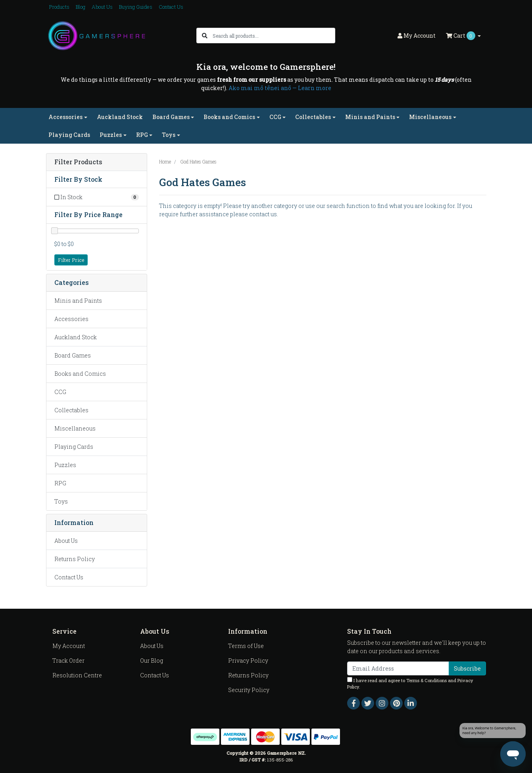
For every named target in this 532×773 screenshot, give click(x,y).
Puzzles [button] (111, 135)
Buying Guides (136, 7)
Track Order (68, 661)
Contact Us (171, 7)
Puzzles (65, 465)
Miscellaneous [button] (430, 117)
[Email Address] (398, 668)
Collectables (71, 410)
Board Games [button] (171, 117)
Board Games (73, 355)
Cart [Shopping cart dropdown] (461, 36)
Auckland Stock (120, 117)
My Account (69, 646)
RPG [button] (142, 135)
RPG (60, 483)
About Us (102, 7)
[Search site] (205, 36)
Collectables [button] (313, 117)
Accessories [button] (65, 117)
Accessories (71, 319)
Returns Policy (75, 559)
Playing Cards (69, 135)
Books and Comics (80, 374)
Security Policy (249, 690)
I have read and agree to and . (410, 684)
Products (59, 7)
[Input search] (274, 36)
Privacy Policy (248, 661)
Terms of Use (246, 646)
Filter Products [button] (78, 162)
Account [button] (417, 36)
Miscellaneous (75, 428)
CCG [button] (275, 117)
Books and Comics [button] (229, 117)
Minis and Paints (78, 301)
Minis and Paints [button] (370, 117)
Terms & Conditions (426, 680)
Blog (81, 7)
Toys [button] (169, 135)
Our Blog (152, 661)
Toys (61, 501)
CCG (60, 392)
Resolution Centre (77, 675)
